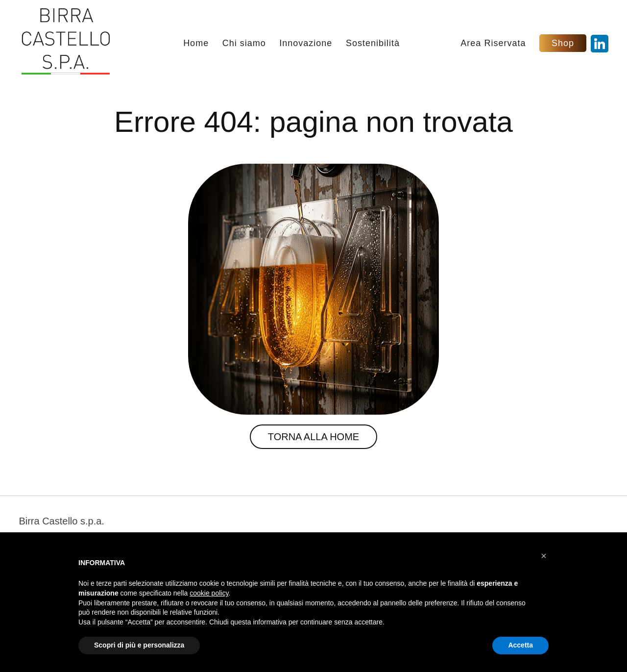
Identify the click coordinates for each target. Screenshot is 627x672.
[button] (544, 556)
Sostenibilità (373, 44)
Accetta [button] (520, 645)
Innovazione (306, 44)
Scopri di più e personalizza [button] (139, 645)
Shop (563, 43)
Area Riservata (493, 44)
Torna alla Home (313, 437)
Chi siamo (244, 44)
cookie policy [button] (209, 593)
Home (196, 44)
